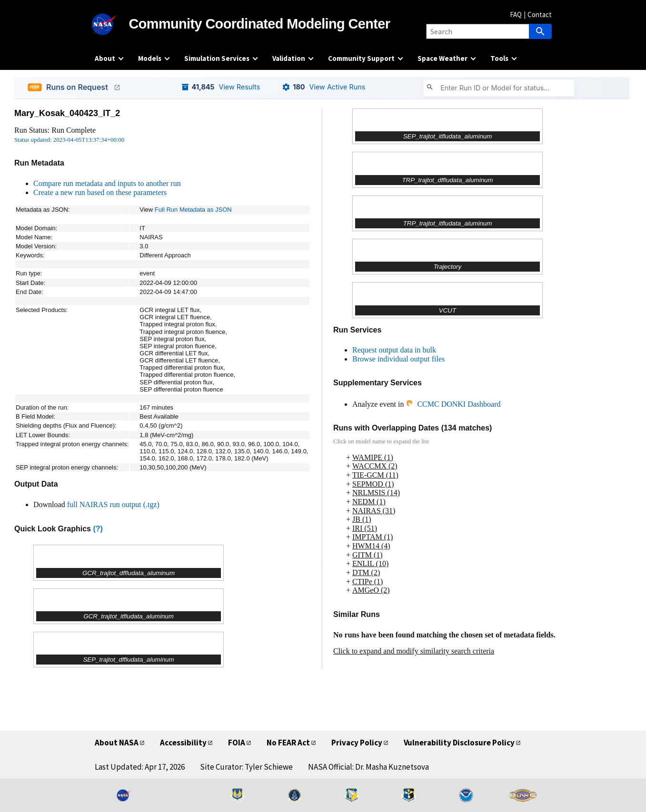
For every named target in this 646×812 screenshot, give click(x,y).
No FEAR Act (288, 743)
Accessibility (183, 743)
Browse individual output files (398, 359)
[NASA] (112, 24)
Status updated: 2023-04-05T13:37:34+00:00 (69, 140)
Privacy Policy (357, 743)
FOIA (237, 743)
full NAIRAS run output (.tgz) (113, 504)
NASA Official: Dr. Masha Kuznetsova (368, 767)
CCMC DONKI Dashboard (453, 404)
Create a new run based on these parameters (100, 192)
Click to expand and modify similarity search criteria (414, 651)
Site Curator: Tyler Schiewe (246, 767)
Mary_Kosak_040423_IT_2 (67, 113)
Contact (540, 15)
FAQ (516, 15)
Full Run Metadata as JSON (193, 210)
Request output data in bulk (394, 350)
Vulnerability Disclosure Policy (459, 743)
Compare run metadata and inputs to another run (107, 183)
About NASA (117, 743)
